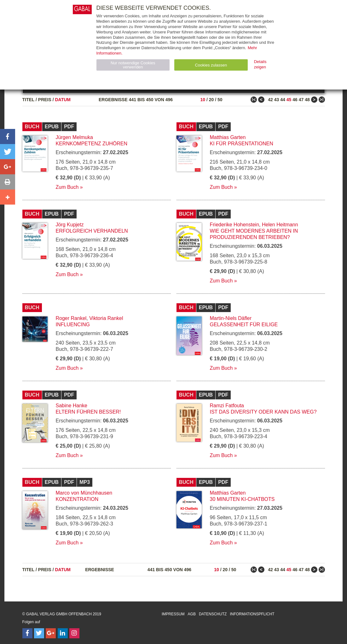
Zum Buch (67, 187)
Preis (45, 100)
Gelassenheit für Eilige (244, 325)
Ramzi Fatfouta (227, 406)
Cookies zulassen (211, 65)
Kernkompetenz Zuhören (92, 144)
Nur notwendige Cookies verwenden (133, 65)
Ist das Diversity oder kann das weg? (263, 412)
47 (301, 100)
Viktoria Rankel (106, 318)
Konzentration (77, 499)
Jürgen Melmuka (74, 137)
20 (211, 100)
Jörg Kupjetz (70, 225)
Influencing (73, 325)
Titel (29, 100)
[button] (8, 136)
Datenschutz (213, 614)
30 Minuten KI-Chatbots (242, 499)
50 (220, 100)
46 (295, 100)
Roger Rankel (71, 318)
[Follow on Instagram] (74, 633)
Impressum (173, 614)
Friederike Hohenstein (235, 225)
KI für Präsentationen (242, 144)
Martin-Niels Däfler (231, 318)
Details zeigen (260, 64)
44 (283, 100)
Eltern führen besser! (88, 412)
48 (307, 100)
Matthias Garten (228, 137)
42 (270, 100)
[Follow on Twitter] (39, 633)
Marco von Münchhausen (84, 493)
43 (277, 100)
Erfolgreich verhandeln (92, 231)
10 (203, 100)
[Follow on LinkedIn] (63, 633)
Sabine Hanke (72, 406)
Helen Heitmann (280, 225)
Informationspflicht (252, 614)
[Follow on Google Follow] (51, 633)
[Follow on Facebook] (27, 633)
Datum (63, 100)
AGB (192, 614)
